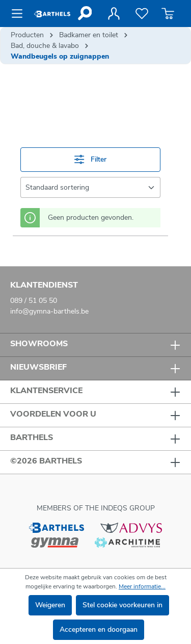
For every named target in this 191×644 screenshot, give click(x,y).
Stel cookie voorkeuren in (122, 605)
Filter (90, 159)
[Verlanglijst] (142, 14)
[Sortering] (90, 187)
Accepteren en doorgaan (99, 629)
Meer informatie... (142, 586)
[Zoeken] (84, 13)
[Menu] (20, 14)
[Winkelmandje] (168, 14)
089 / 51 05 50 (34, 301)
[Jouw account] (114, 14)
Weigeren (50, 605)
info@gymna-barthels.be (49, 311)
